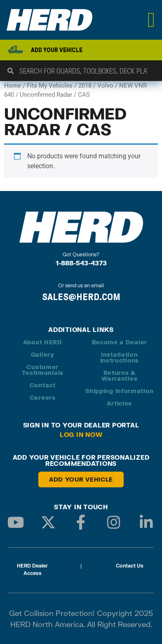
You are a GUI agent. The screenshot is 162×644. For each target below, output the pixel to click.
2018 (85, 86)
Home (13, 86)
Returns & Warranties (119, 376)
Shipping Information (119, 391)
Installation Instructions (120, 357)
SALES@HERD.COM (81, 297)
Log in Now (81, 434)
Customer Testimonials (43, 370)
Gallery (43, 354)
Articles (119, 403)
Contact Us (130, 566)
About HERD (43, 342)
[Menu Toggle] (151, 20)
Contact (43, 385)
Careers (43, 397)
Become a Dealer (120, 342)
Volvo (105, 86)
